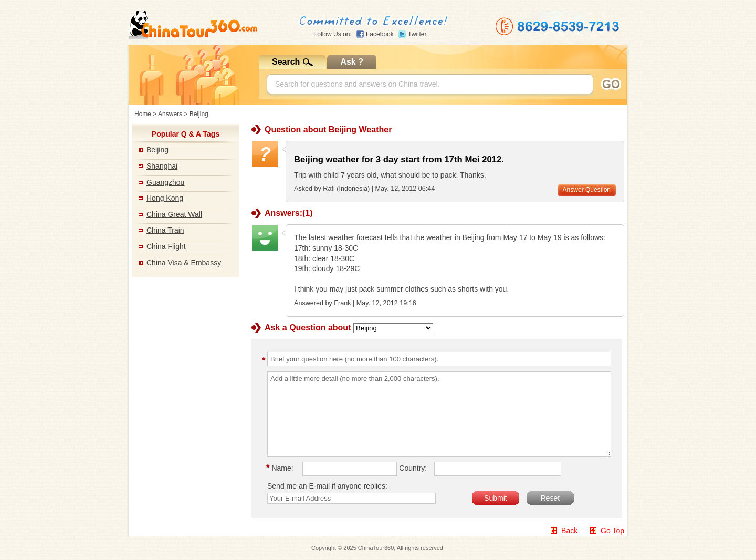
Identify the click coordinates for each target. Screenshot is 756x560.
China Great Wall (174, 214)
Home (143, 114)
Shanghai (162, 166)
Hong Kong (165, 198)
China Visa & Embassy (184, 263)
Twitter (417, 34)
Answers (170, 114)
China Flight (166, 246)
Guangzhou (165, 182)
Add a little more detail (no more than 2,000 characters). (439, 414)
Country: (413, 468)
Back (569, 531)
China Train (165, 230)
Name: (281, 468)
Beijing (199, 114)
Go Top (612, 531)
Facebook (380, 34)
